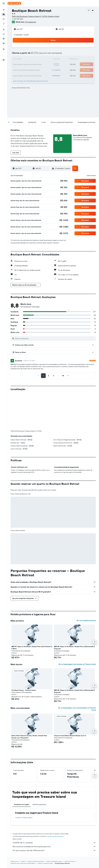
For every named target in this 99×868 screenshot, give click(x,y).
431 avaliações (31, 22)
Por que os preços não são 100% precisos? (54, 815)
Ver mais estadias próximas (86, 585)
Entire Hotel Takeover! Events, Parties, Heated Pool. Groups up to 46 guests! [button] (29, 701)
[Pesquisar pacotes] (4, 23)
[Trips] (4, 49)
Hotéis (23, 826)
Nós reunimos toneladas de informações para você (54, 811)
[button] (4, 3)
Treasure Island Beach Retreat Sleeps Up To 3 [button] (70, 700)
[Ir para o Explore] (4, 30)
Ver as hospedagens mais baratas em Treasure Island (77, 628)
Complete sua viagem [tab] (22, 769)
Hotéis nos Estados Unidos (54, 826)
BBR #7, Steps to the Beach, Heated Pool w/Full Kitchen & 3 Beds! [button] (32, 612)
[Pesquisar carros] (4, 19)
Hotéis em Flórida (70, 826)
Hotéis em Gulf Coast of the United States (23, 828)
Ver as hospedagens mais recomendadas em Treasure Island (77, 673)
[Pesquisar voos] (4, 10)
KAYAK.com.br (15, 826)
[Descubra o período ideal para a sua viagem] (4, 39)
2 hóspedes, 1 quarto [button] (21, 35)
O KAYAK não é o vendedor (54, 807)
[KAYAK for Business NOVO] (4, 43)
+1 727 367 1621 (17, 19)
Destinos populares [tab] (39, 769)
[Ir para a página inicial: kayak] (14, 3)
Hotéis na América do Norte (36, 826)
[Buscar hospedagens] (4, 14)
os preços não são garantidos (55, 801)
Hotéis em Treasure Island (24, 782)
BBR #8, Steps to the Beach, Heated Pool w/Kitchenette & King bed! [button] (74, 612)
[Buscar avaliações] (55, 338)
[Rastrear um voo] (4, 34)
